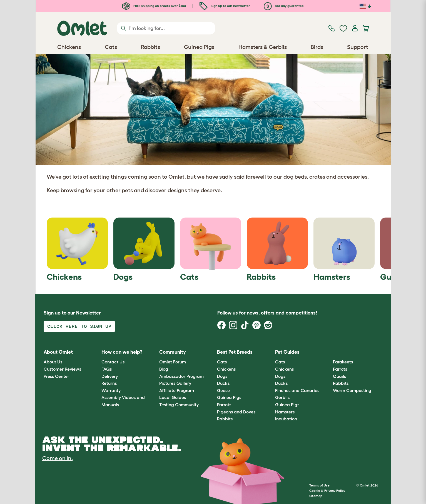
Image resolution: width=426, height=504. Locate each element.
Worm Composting (352, 390)
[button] (329, 352)
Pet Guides (287, 352)
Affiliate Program (177, 390)
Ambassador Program (181, 376)
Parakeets (343, 362)
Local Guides (173, 397)
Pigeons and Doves (236, 412)
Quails (339, 376)
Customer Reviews (62, 369)
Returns (109, 383)
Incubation (286, 419)
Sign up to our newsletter (225, 6)
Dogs (222, 376)
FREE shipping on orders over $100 (154, 6)
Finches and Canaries (297, 390)
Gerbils (282, 397)
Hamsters (285, 412)
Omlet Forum (173, 362)
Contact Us (113, 362)
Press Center (56, 376)
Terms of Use (319, 485)
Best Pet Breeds (235, 352)
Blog (164, 369)
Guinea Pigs (229, 397)
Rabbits (225, 419)
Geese (223, 390)
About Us (53, 362)
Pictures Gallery (175, 383)
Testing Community (179, 405)
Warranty (111, 390)
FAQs (107, 369)
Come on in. (58, 458)
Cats (222, 362)
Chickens (226, 369)
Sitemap (316, 496)
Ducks (223, 383)
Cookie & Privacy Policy (327, 491)
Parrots (224, 405)
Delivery (110, 376)
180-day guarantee (284, 6)
